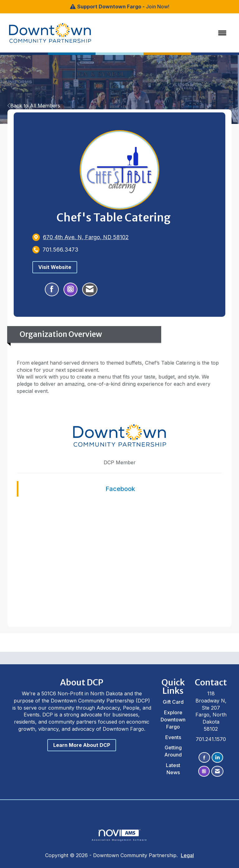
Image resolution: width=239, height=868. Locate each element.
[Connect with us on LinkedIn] (217, 758)
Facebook (120, 489)
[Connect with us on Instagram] (204, 771)
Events (173, 737)
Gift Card (173, 702)
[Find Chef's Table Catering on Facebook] (52, 289)
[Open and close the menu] (157, 33)
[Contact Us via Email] (217, 771)
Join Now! (158, 7)
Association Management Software (119, 835)
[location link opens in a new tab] (86, 237)
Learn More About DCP (82, 745)
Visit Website (55, 267)
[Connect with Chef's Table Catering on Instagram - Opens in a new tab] (70, 289)
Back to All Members (34, 106)
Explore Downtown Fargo (173, 720)
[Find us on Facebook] (204, 758)
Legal (187, 855)
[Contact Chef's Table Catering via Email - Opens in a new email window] (90, 289)
